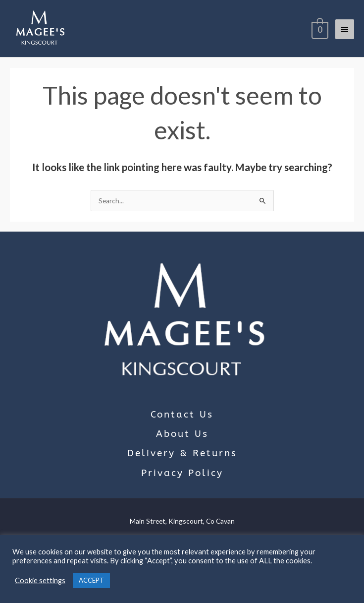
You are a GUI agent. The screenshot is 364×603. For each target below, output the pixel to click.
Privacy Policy (182, 473)
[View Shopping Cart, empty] (319, 29)
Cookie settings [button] (40, 580)
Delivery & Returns (182, 453)
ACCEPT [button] (91, 580)
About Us (182, 434)
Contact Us (182, 415)
